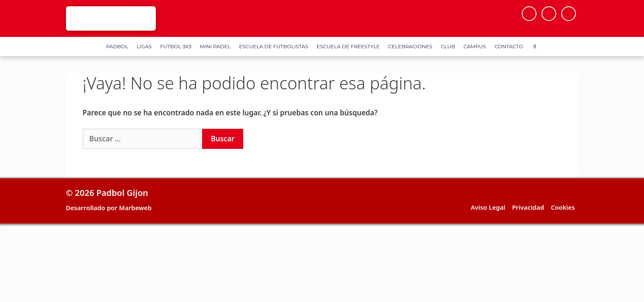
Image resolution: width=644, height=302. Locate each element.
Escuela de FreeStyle (348, 46)
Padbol (117, 46)
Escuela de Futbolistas (274, 46)
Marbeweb (135, 208)
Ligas (144, 46)
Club (448, 46)
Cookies (563, 207)
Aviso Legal (488, 207)
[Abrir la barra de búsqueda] (535, 47)
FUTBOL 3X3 (176, 46)
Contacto (509, 46)
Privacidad (528, 207)
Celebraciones (410, 46)
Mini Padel (215, 46)
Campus (475, 46)
